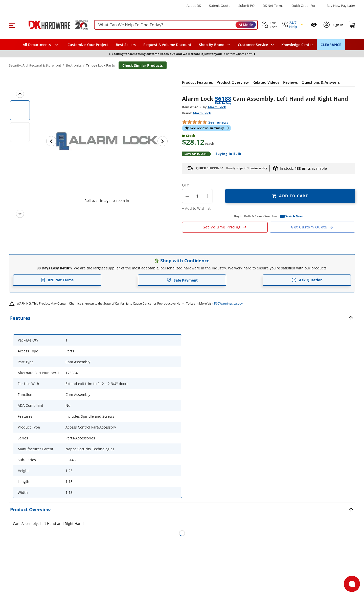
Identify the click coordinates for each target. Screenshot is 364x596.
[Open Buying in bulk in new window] (226, 154)
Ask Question (307, 280)
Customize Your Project (88, 45)
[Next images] (20, 214)
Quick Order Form (305, 6)
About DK (194, 6)
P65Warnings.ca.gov (228, 303)
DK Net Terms (273, 6)
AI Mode (246, 25)
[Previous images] (20, 94)
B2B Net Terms (57, 280)
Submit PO (246, 6)
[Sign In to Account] (338, 25)
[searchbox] (176, 25)
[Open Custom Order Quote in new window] (313, 227)
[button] (12, 25)
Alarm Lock (217, 107)
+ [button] (207, 196)
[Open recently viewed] (314, 25)
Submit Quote (220, 6)
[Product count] (197, 196)
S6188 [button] (223, 98)
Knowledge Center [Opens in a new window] (297, 45)
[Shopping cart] (352, 25)
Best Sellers (126, 45)
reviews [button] (218, 122)
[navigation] (256, 45)
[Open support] (352, 584)
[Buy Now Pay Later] (341, 6)
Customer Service (253, 45)
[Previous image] (51, 141)
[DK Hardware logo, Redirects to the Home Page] (53, 25)
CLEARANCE (331, 45)
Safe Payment (182, 280)
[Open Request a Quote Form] (225, 227)
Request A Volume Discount (167, 45)
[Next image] (163, 141)
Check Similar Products (143, 65)
